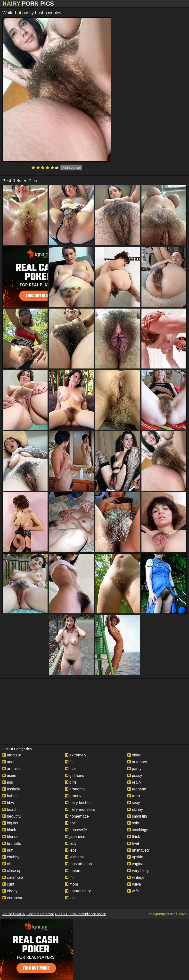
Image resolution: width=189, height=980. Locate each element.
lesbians (74, 857)
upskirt (135, 857)
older (134, 755)
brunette (12, 843)
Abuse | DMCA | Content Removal (28, 914)
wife (133, 891)
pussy (135, 775)
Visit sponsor (71, 168)
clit (7, 864)
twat (133, 843)
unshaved (138, 850)
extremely (76, 755)
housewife (76, 830)
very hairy (138, 871)
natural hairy (78, 891)
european (13, 898)
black (9, 830)
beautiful (12, 816)
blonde (11, 837)
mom (72, 884)
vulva (134, 884)
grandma (75, 789)
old (70, 898)
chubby (11, 857)
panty (134, 769)
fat (69, 762)
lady (71, 843)
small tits (137, 816)
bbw (8, 803)
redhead (137, 789)
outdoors (137, 762)
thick (134, 837)
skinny (135, 809)
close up (12, 871)
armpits (11, 769)
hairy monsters (80, 809)
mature (73, 871)
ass (8, 782)
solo (133, 823)
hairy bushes (78, 803)
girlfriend (75, 775)
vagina (135, 864)
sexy (134, 803)
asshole (11, 789)
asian (9, 775)
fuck (71, 769)
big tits (10, 823)
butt (8, 850)
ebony (10, 891)
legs (71, 850)
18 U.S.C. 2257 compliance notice (80, 914)
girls (71, 782)
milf (70, 877)
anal (8, 762)
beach (10, 809)
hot (70, 823)
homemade (77, 816)
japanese (75, 837)
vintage (136, 877)
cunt (8, 884)
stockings (138, 830)
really (134, 782)
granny (73, 796)
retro (134, 796)
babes (10, 796)
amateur (12, 755)
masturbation (78, 864)
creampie (13, 877)
